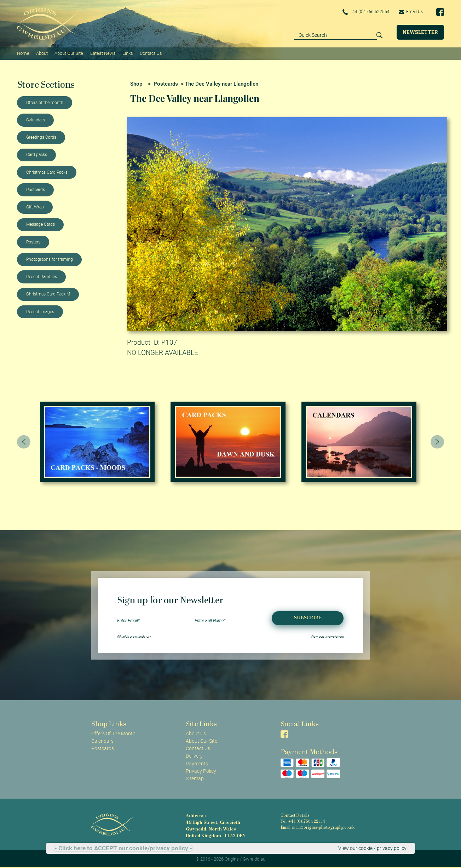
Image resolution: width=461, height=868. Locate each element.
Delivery (194, 756)
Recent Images (40, 312)
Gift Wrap (35, 207)
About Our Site (69, 53)
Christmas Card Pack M (48, 294)
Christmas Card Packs (47, 172)
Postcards (36, 190)
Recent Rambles (42, 277)
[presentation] (24, 442)
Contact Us (151, 53)
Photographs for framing (50, 259)
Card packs (37, 155)
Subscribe (308, 618)
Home (23, 53)
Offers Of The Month (113, 734)
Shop (136, 84)
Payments (197, 764)
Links (128, 53)
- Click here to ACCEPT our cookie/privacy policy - (123, 848)
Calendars (36, 120)
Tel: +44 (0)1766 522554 (303, 822)
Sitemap (195, 778)
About (42, 53)
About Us (196, 734)
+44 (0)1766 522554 (366, 12)
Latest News (103, 53)
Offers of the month (45, 103)
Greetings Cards (41, 137)
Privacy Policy (201, 771)
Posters (33, 242)
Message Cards (41, 224)
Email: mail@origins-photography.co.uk (318, 828)
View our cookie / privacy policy (372, 848)
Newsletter (420, 32)
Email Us (411, 12)
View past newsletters (327, 636)
